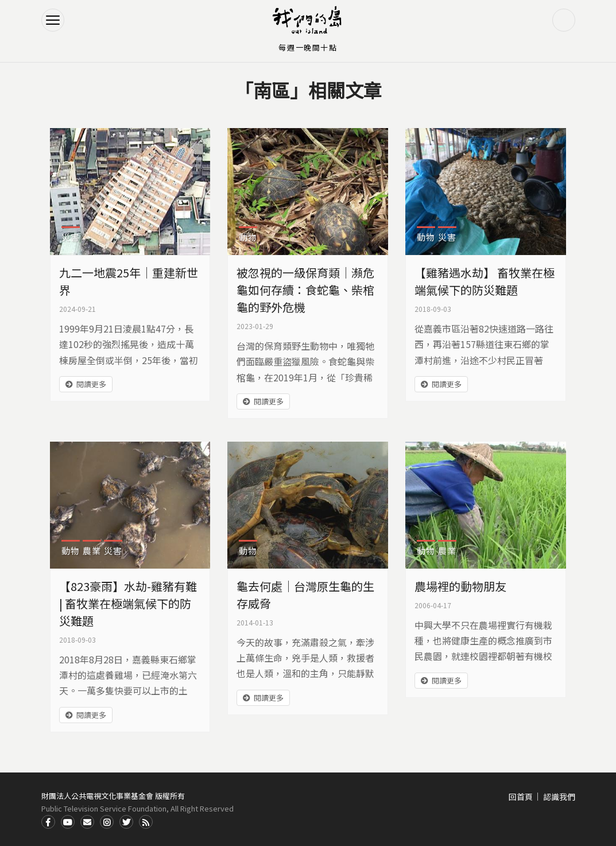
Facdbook (48, 822)
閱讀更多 (91, 384)
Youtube (68, 822)
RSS (146, 822)
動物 (248, 237)
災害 (71, 237)
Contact (87, 822)
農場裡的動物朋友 (460, 586)
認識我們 (559, 797)
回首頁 (521, 797)
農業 (92, 551)
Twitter (126, 822)
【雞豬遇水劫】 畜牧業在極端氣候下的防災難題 (485, 281)
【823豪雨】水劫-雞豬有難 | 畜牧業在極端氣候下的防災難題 (128, 603)
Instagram (107, 822)
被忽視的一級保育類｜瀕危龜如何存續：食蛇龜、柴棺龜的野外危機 (305, 290)
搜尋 (564, 20)
